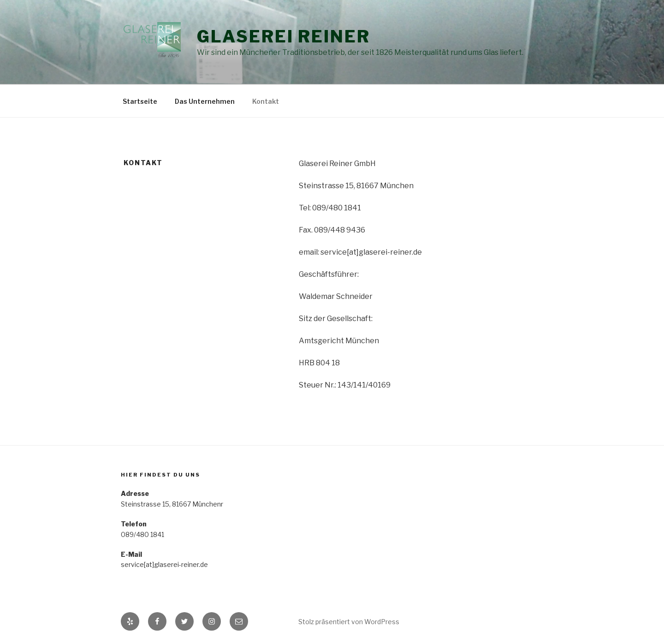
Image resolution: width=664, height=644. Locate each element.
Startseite (140, 101)
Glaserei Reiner (283, 36)
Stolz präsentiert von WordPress (349, 622)
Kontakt (266, 101)
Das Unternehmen (205, 101)
